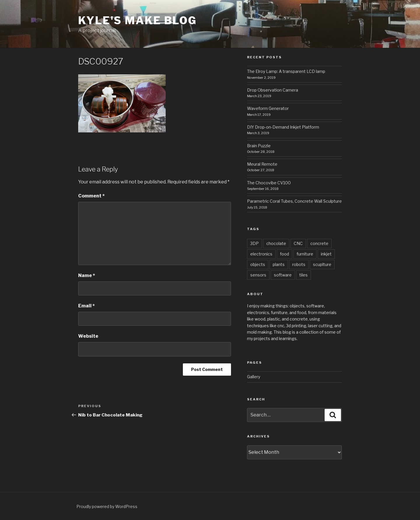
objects (258, 264)
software (283, 275)
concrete (319, 243)
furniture (305, 254)
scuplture (322, 264)
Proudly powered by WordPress (107, 506)
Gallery (254, 377)
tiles (303, 275)
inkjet (326, 254)
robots (299, 264)
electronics (261, 254)
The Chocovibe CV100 (269, 183)
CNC (298, 243)
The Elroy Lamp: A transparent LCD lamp (286, 71)
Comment (91, 196)
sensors (258, 275)
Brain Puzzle (259, 146)
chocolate (276, 243)
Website (88, 336)
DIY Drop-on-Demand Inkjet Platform (283, 127)
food (285, 254)
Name (87, 275)
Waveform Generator (268, 108)
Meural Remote (262, 164)
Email (86, 306)
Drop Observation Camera (273, 90)
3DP (254, 243)
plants (279, 264)
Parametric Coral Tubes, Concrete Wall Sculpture (294, 201)
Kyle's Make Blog (138, 20)
